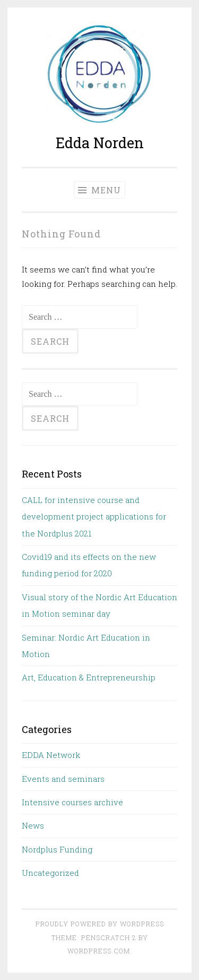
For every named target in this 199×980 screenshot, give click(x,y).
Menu (99, 190)
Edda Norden (100, 143)
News (33, 825)
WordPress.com (99, 951)
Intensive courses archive (72, 802)
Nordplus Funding (57, 849)
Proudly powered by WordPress (100, 924)
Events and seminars (63, 779)
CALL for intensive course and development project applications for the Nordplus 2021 (94, 517)
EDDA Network (51, 755)
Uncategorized (50, 873)
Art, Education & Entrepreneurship (89, 677)
